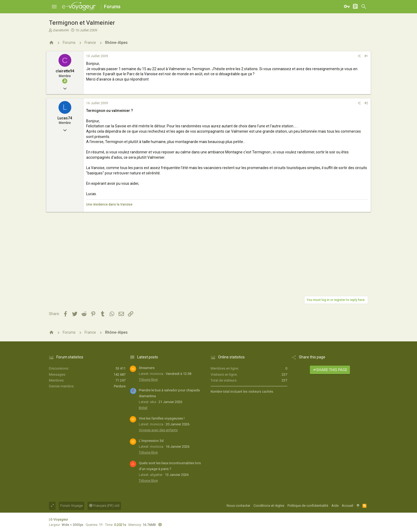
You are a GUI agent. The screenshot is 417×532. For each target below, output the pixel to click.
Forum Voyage (72, 506)
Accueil (347, 506)
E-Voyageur (59, 519)
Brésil (143, 408)
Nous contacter (238, 506)
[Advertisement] (208, 252)
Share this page (330, 370)
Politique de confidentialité (308, 506)
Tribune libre (148, 380)
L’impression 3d (151, 441)
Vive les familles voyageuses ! (162, 418)
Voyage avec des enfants (158, 430)
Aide (335, 506)
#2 (366, 103)
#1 (366, 56)
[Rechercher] (364, 7)
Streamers (147, 368)
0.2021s (120, 525)
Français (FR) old (104, 506)
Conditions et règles (269, 506)
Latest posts (148, 357)
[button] (54, 7)
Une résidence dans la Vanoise (109, 204)
